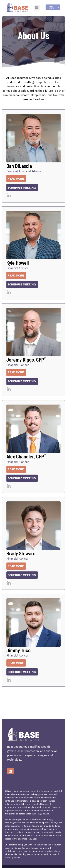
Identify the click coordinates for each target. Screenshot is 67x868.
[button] (37, 8)
